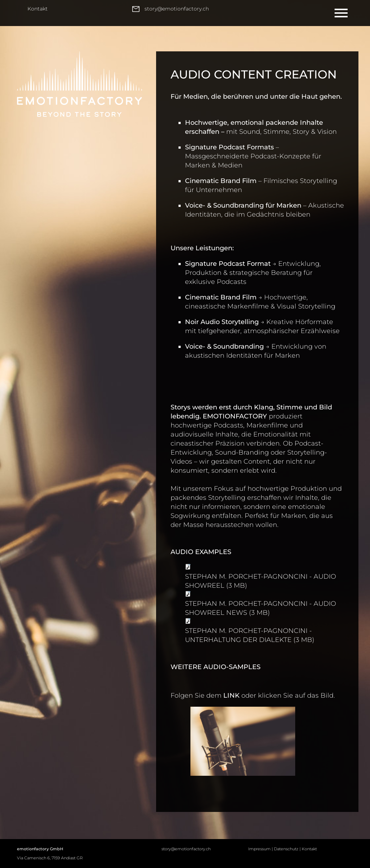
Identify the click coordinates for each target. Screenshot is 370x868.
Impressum (259, 849)
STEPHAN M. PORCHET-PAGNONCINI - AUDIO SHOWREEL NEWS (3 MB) (261, 608)
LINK (231, 695)
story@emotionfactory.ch (186, 849)
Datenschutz (286, 849)
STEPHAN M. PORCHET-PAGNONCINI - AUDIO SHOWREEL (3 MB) (261, 581)
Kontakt (38, 9)
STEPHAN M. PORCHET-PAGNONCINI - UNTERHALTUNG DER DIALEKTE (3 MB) (250, 635)
